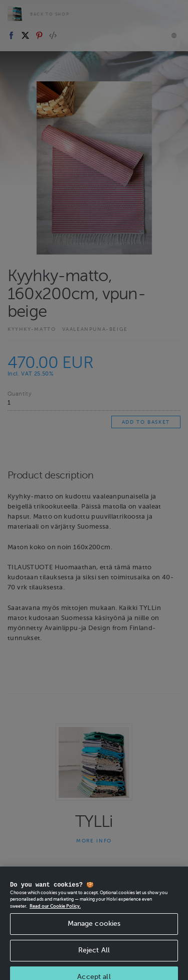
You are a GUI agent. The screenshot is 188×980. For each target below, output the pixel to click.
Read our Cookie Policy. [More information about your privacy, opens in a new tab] (55, 914)
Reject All (94, 958)
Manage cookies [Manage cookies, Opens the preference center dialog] (94, 931)
